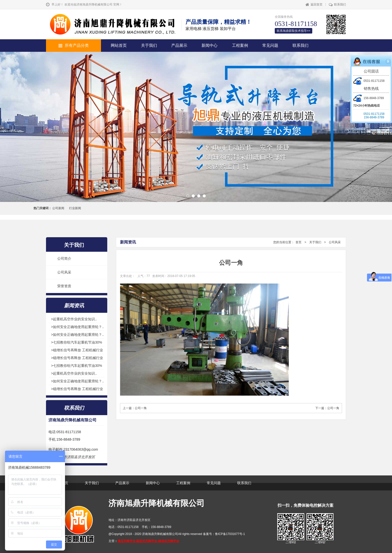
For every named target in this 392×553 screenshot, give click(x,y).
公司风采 (64, 272)
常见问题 (270, 45)
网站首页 (119, 45)
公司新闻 (58, 208)
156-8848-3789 (368, 98)
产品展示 (179, 45)
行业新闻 (75, 208)
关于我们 (149, 45)
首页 (298, 242)
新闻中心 (209, 45)
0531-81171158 (369, 81)
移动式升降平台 (169, 541)
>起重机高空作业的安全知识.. (74, 319)
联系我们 (337, 5)
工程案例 (240, 45)
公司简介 (64, 258)
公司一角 (141, 408)
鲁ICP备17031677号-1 (230, 534)
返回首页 (314, 5)
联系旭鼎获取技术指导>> (293, 31)
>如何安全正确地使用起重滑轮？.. (77, 327)
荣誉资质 (64, 286)
